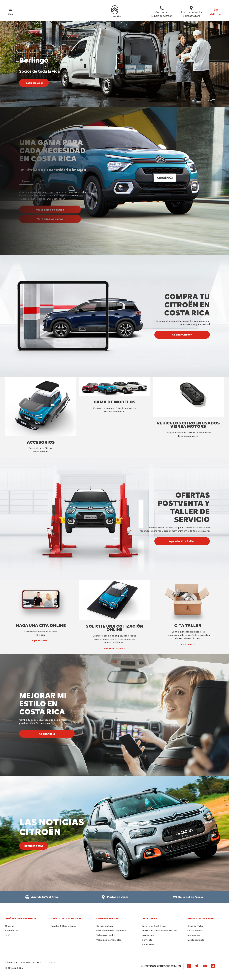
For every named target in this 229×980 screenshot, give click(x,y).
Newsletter (148, 945)
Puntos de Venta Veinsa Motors (159, 931)
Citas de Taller (195, 926)
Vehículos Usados (106, 935)
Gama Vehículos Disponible (111, 931)
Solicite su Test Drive (154, 926)
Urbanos (10, 926)
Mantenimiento (196, 940)
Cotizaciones (195, 931)
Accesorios (194, 935)
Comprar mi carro (108, 919)
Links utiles (149, 919)
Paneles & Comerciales (63, 926)
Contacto (147, 940)
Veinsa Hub (148, 935)
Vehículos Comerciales (66, 919)
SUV (7, 935)
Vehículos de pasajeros (21, 919)
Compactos (12, 931)
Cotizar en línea (105, 926)
